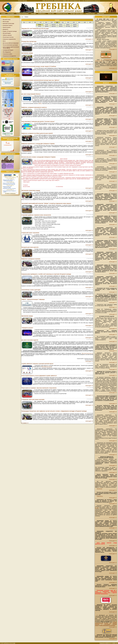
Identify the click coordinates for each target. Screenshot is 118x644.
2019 (52, 22)
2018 (46, 22)
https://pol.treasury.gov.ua (87, 353)
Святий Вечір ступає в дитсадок (31, 290)
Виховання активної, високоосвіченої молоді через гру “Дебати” (41, 80)
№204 (97, 508)
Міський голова (7, 20)
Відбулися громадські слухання (31, 259)
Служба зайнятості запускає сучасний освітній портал (37, 364)
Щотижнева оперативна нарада (31, 190)
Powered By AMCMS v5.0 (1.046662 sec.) (109, 643)
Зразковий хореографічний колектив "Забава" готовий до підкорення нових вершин (46, 203)
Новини (26, 17)
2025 (85, 22)
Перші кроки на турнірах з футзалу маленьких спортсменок (39, 388)
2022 (68, 22)
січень (40, 25)
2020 (57, 22)
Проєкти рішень (7, 27)
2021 (63, 22)
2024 (79, 22)
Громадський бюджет (8, 50)
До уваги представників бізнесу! (31, 94)
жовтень (61, 26)
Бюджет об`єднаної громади (10, 31)
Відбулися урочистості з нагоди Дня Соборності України (38, 144)
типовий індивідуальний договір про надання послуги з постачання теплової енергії (106, 624)
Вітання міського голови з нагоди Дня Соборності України (39, 157)
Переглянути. (100, 496)
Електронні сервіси (8, 25)
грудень (75, 26)
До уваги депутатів (106, 51)
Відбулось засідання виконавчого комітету (34, 107)
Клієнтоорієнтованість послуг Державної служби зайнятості (39, 376)
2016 (35, 22)
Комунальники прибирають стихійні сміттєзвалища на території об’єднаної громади (46, 274)
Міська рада (6, 22)
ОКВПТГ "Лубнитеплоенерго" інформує (33, 299)
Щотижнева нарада (27, 53)
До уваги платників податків (30, 340)
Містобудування (7, 52)
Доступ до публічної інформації (11, 43)
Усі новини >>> (25, 423)
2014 (24, 22)
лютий (47, 25)
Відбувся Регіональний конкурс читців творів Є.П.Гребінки (39, 66)
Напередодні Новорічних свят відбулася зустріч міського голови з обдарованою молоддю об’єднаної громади (54, 411)
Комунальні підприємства (9, 39)
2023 (74, 22)
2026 (90, 22)
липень (40, 26)
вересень (54, 26)
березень (54, 25)
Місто (4, 41)
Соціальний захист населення (30, 233)
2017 (41, 22)
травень (68, 25)
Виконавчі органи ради (8, 23)
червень (75, 25)
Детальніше (99, 489)
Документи (6, 29)
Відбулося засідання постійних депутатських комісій (37, 133)
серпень (47, 26)
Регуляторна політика (8, 37)
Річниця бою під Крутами (29, 41)
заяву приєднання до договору (108, 625)
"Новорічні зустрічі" (27, 328)
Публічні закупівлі (7, 35)
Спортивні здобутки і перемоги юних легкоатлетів (36, 215)
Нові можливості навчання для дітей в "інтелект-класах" (38, 121)
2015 (30, 22)
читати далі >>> (89, 39)
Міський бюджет (7, 33)
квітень (61, 25)
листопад (68, 26)
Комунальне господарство (9, 56)
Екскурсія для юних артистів (30, 247)
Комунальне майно (7, 54)
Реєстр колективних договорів (10, 45)
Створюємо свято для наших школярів (33, 399)
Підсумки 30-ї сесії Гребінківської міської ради (35, 28)
